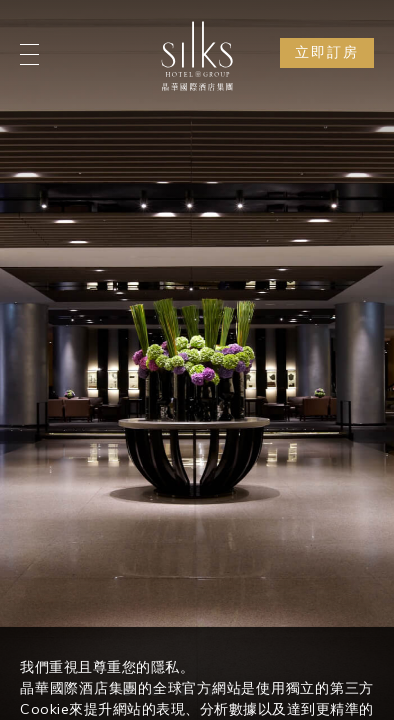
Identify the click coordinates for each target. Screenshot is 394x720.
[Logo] (197, 56)
